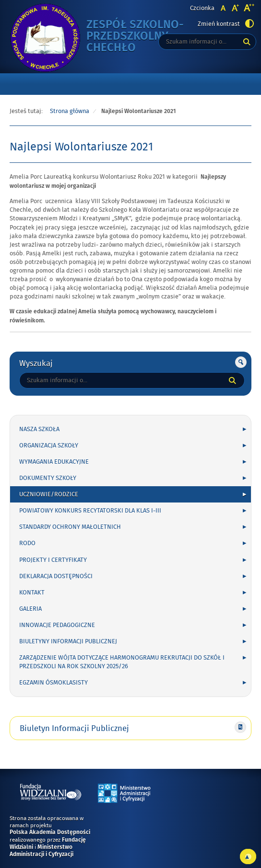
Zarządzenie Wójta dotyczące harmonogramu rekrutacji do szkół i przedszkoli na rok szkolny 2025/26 (122, 662)
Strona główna (70, 111)
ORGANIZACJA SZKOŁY (49, 445)
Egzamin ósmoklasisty (53, 683)
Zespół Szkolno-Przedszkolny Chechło (144, 37)
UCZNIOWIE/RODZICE (49, 494)
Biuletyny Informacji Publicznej (68, 641)
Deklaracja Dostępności (56, 576)
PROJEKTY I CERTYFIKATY (53, 560)
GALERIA (30, 609)
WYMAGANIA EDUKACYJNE (54, 462)
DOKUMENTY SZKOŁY (48, 478)
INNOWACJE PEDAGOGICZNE (57, 625)
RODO (27, 543)
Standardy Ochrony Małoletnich (70, 527)
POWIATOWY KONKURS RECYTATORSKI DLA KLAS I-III (90, 511)
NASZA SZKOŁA (39, 429)
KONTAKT (32, 593)
